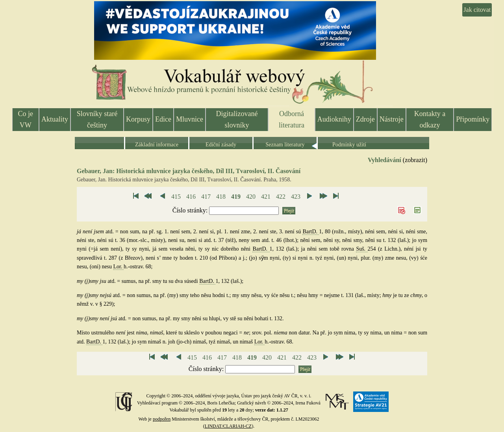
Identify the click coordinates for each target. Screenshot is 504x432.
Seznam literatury (285, 145)
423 (296, 197)
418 (221, 197)
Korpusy (138, 119)
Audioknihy (334, 119)
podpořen (162, 419)
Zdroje (365, 119)
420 (251, 197)
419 (236, 197)
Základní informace (157, 145)
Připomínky (473, 119)
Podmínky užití (349, 145)
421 (266, 197)
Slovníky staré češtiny (97, 119)
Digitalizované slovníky (237, 119)
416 (191, 197)
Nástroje (392, 119)
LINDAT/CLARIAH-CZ (228, 426)
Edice (163, 119)
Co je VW (26, 119)
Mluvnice (190, 119)
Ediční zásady (221, 145)
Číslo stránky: (191, 210)
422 (281, 197)
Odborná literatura (292, 119)
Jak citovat (477, 10)
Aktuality (55, 119)
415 (176, 197)
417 (206, 197)
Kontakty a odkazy (430, 119)
